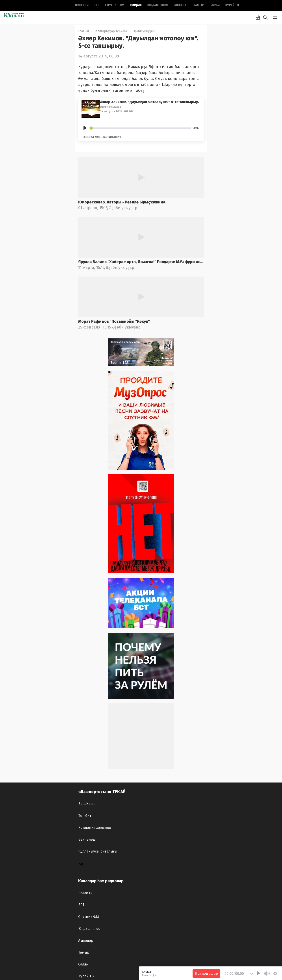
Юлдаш (136, 5)
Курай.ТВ (232, 5)
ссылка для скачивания (102, 137)
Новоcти (82, 5)
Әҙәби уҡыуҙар (144, 31)
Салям (215, 5)
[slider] (140, 128)
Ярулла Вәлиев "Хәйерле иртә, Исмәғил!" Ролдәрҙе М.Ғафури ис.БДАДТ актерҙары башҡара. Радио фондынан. (141, 262)
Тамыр (199, 5)
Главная (84, 31)
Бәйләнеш (87, 839)
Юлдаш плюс (158, 5)
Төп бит (85, 816)
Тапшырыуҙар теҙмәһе (111, 31)
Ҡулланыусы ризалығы (98, 851)
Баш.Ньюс (87, 804)
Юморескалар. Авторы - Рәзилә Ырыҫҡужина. (122, 202)
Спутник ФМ (115, 5)
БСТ (97, 5)
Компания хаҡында (95, 828)
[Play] (85, 128)
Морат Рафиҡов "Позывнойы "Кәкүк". (114, 321)
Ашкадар (181, 5)
